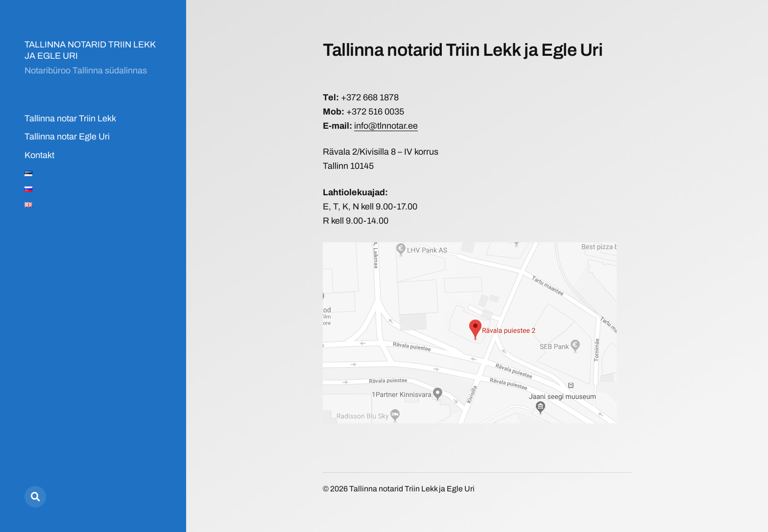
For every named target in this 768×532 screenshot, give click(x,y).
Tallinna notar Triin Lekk (70, 118)
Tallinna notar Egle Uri (67, 137)
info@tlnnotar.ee (386, 126)
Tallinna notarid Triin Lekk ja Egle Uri (412, 489)
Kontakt (39, 155)
